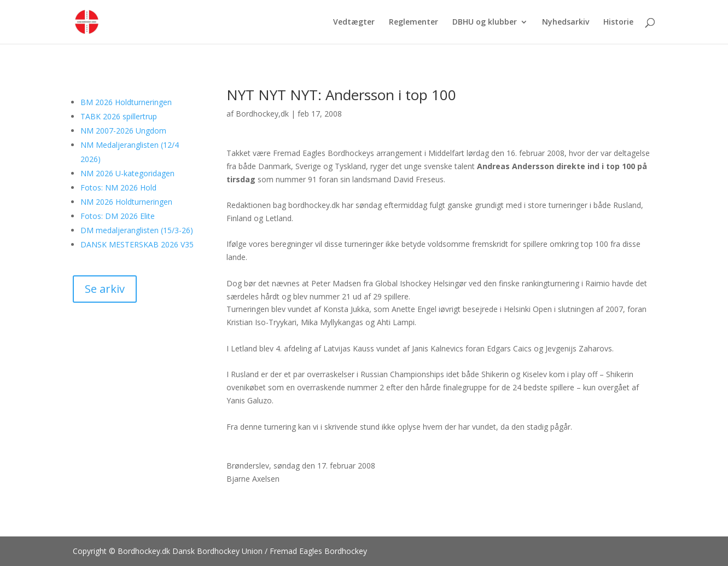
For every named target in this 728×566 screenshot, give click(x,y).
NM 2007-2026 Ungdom (123, 131)
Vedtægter (354, 22)
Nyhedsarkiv (566, 22)
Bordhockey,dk (262, 114)
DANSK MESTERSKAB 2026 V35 (137, 244)
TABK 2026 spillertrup (119, 116)
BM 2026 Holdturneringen (126, 102)
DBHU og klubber (485, 22)
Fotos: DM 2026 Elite (118, 216)
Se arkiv (105, 289)
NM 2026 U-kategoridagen (127, 173)
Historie (618, 22)
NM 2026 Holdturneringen (126, 202)
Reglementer (413, 22)
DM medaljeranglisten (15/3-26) (137, 230)
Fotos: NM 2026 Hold (118, 187)
